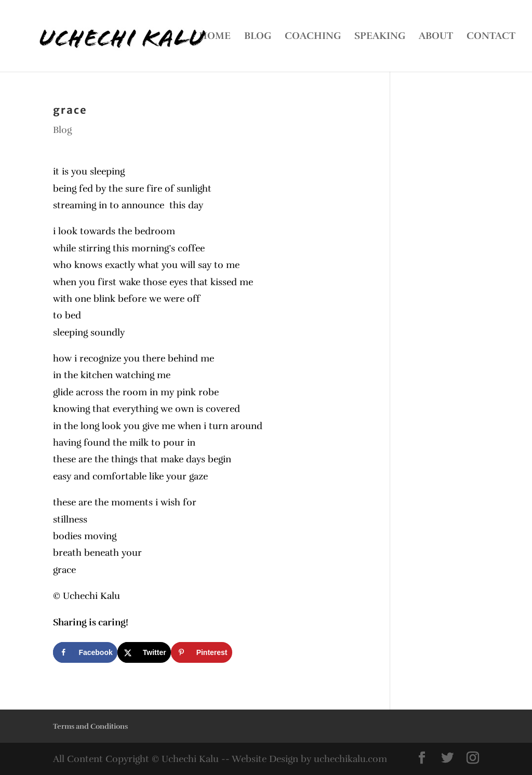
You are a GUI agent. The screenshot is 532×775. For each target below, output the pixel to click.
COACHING (313, 37)
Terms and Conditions (90, 726)
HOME (215, 37)
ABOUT (436, 37)
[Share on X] (144, 652)
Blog (62, 130)
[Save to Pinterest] (202, 652)
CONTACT (491, 37)
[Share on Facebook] (85, 652)
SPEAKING (380, 37)
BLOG (258, 37)
